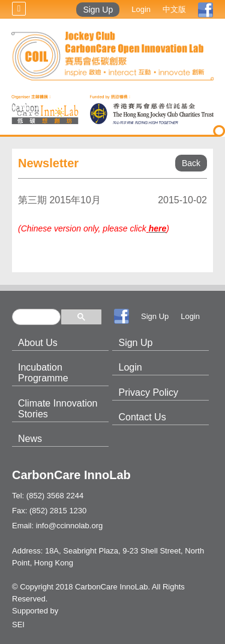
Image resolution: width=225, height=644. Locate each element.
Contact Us (142, 417)
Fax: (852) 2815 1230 (49, 511)
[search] (36, 317)
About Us (38, 343)
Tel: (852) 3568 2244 (48, 496)
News (30, 439)
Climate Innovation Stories (58, 409)
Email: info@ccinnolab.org (57, 526)
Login (141, 9)
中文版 (174, 9)
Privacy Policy (148, 392)
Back (191, 163)
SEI (18, 625)
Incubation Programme (43, 373)
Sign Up (98, 10)
